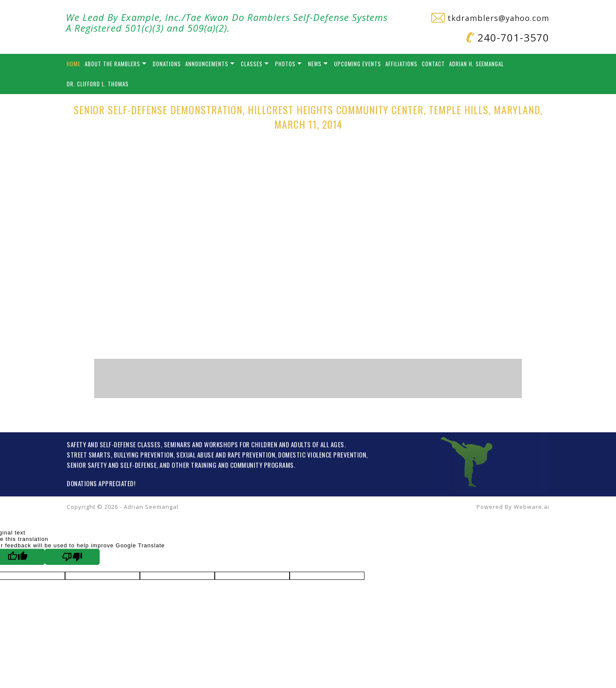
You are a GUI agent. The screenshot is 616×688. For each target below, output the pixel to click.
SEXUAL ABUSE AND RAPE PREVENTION (226, 455)
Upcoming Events (358, 64)
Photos (285, 64)
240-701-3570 (508, 37)
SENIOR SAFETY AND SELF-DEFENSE (112, 465)
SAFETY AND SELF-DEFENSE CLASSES (114, 444)
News (315, 64)
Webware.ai (532, 507)
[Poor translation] (72, 557)
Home (74, 64)
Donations (167, 64)
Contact (433, 64)
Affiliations (401, 64)
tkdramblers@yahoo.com (490, 18)
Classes (252, 64)
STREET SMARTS (89, 455)
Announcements (207, 64)
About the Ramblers (113, 64)
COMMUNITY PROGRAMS (262, 465)
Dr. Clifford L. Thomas (98, 84)
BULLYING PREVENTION (144, 455)
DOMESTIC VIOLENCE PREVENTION (322, 455)
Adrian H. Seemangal (477, 64)
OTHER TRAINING (194, 465)
